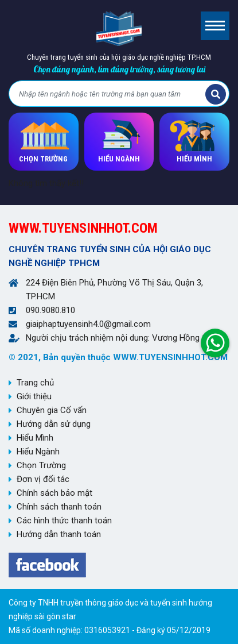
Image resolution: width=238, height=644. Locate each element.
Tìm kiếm (216, 94)
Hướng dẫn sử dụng (54, 424)
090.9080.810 (50, 310)
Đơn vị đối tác (43, 479)
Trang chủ (35, 383)
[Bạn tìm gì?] (109, 94)
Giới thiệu (34, 396)
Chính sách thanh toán (59, 507)
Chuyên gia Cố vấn (52, 410)
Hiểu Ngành (38, 452)
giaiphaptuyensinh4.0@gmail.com (88, 324)
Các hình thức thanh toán (64, 520)
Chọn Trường (41, 465)
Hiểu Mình (35, 438)
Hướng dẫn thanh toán (59, 534)
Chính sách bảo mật (54, 493)
